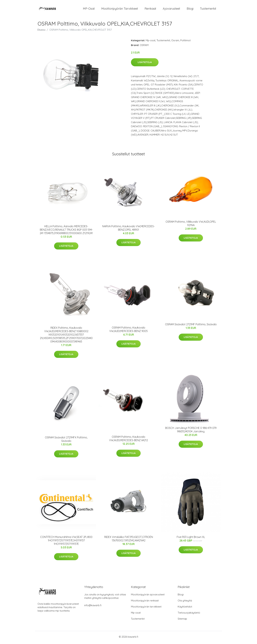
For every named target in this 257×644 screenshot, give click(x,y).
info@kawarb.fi (93, 607)
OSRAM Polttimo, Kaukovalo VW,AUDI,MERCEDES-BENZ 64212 (128, 440)
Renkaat (150, 9)
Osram (175, 42)
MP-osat (89, 9)
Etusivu (41, 31)
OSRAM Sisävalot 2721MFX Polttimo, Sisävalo (66, 441)
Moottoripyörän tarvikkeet (120, 9)
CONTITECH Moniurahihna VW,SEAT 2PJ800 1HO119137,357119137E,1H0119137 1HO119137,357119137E (66, 542)
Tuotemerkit (208, 9)
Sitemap (182, 620)
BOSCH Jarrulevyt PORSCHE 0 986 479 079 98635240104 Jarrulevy (191, 431)
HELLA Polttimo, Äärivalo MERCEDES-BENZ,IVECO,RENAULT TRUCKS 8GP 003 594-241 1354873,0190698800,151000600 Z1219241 (66, 231)
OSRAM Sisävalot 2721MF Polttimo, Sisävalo (191, 326)
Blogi (190, 9)
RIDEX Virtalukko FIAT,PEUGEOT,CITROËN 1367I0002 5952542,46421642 (129, 540)
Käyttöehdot (185, 608)
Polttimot (185, 42)
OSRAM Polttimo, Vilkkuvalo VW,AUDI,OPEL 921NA (191, 225)
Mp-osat (151, 42)
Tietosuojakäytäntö (189, 614)
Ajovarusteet (171, 9)
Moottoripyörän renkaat (145, 602)
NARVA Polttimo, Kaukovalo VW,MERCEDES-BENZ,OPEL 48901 (128, 230)
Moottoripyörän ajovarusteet (148, 596)
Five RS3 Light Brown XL (191, 539)
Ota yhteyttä (185, 602)
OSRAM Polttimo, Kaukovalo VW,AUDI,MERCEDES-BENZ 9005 (128, 331)
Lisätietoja (145, 64)
